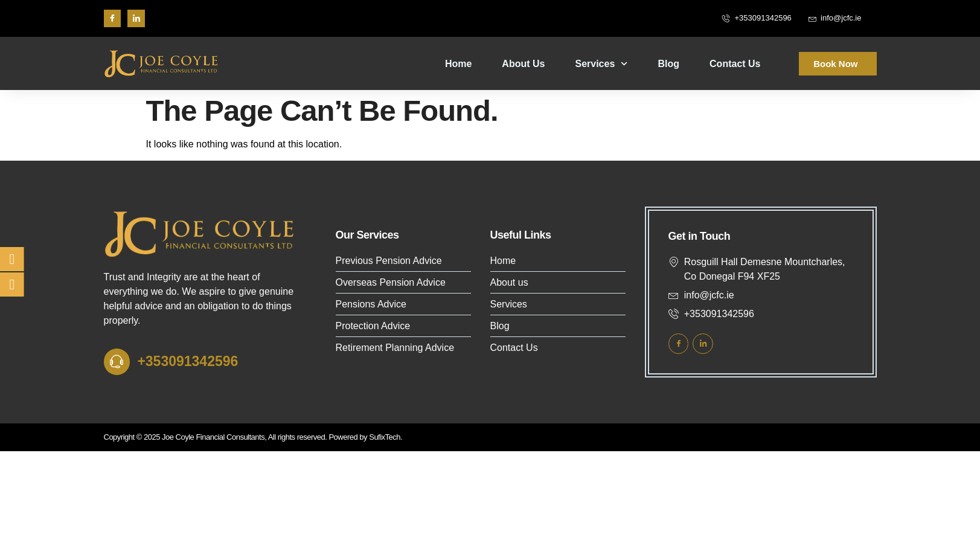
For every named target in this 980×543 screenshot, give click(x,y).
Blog (669, 64)
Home (458, 64)
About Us (523, 64)
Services (601, 64)
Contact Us (735, 64)
